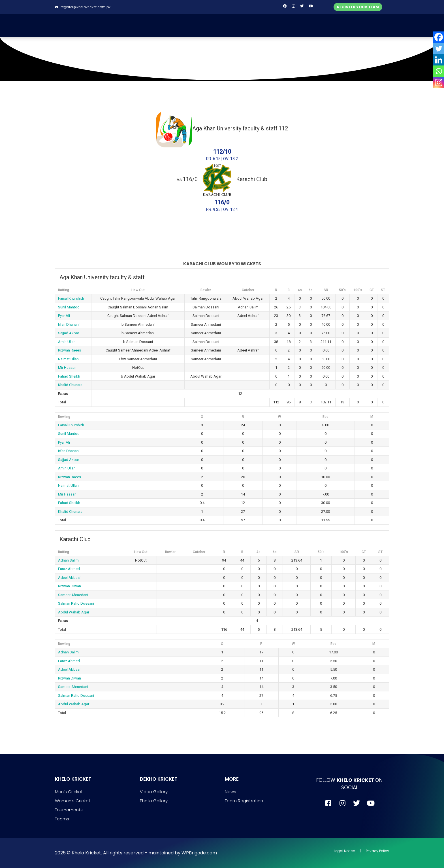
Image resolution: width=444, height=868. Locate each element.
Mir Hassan (67, 368)
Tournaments (69, 810)
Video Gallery (154, 792)
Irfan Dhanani (69, 324)
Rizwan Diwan (70, 586)
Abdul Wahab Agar (74, 612)
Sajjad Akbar (69, 333)
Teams (62, 819)
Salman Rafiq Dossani (76, 603)
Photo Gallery (154, 801)
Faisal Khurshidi (71, 298)
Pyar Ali (64, 316)
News (230, 792)
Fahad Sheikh (69, 376)
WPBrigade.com (199, 853)
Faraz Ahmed (69, 569)
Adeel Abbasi (69, 578)
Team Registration (244, 801)
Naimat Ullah (68, 359)
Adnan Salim (68, 560)
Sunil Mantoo (69, 307)
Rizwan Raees (70, 350)
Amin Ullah (67, 342)
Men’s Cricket (69, 792)
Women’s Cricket (73, 801)
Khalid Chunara (70, 385)
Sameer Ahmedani (73, 595)
